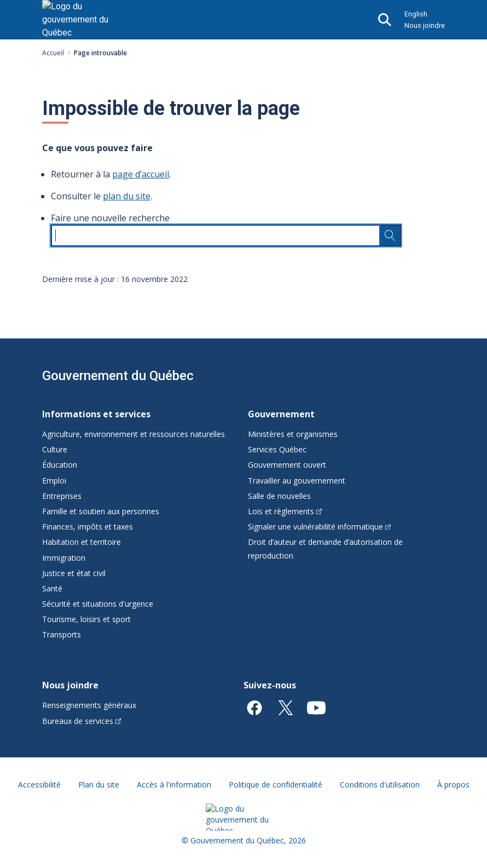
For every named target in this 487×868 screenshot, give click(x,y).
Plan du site (99, 784)
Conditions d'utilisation (380, 784)
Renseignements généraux (89, 705)
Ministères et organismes (293, 434)
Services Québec (277, 449)
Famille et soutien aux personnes (101, 511)
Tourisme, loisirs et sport (86, 619)
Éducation (60, 465)
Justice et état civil (74, 573)
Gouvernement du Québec (118, 376)
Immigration (64, 558)
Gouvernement (281, 414)
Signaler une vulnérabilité (319, 527)
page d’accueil (141, 174)
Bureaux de (82, 721)
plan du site (127, 196)
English (416, 14)
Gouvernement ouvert (287, 465)
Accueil (53, 53)
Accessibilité (39, 784)
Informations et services (96, 414)
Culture (55, 449)
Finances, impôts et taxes (88, 527)
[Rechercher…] (390, 235)
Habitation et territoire (82, 542)
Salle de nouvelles (279, 496)
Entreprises (62, 496)
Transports (62, 634)
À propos (453, 784)
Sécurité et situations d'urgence (98, 604)
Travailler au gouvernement (297, 481)
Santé (52, 588)
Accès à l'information (174, 784)
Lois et (285, 511)
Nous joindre (425, 25)
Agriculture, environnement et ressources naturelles (134, 434)
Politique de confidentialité (276, 784)
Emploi (54, 481)
